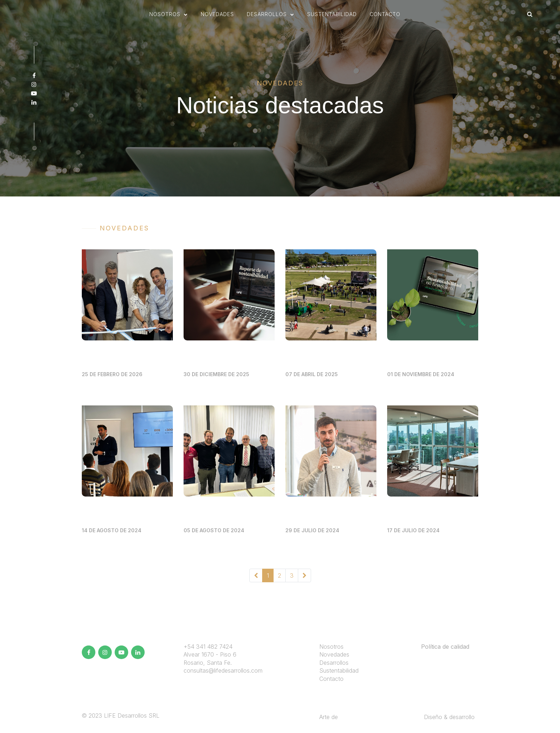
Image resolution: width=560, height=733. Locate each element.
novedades (217, 15)
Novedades (334, 654)
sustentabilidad (332, 15)
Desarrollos (334, 663)
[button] (169, 15)
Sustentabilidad (339, 670)
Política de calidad (445, 647)
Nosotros (331, 647)
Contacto (385, 15)
